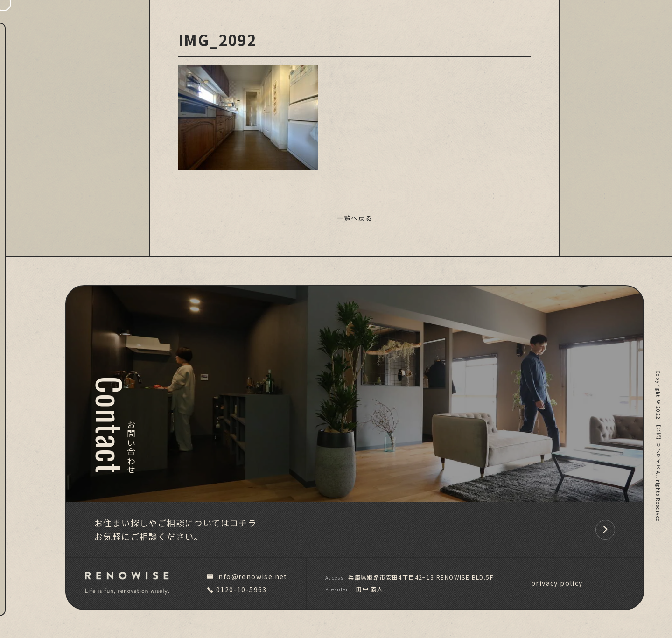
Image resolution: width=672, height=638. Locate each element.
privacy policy (557, 583)
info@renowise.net (247, 576)
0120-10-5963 (237, 589)
